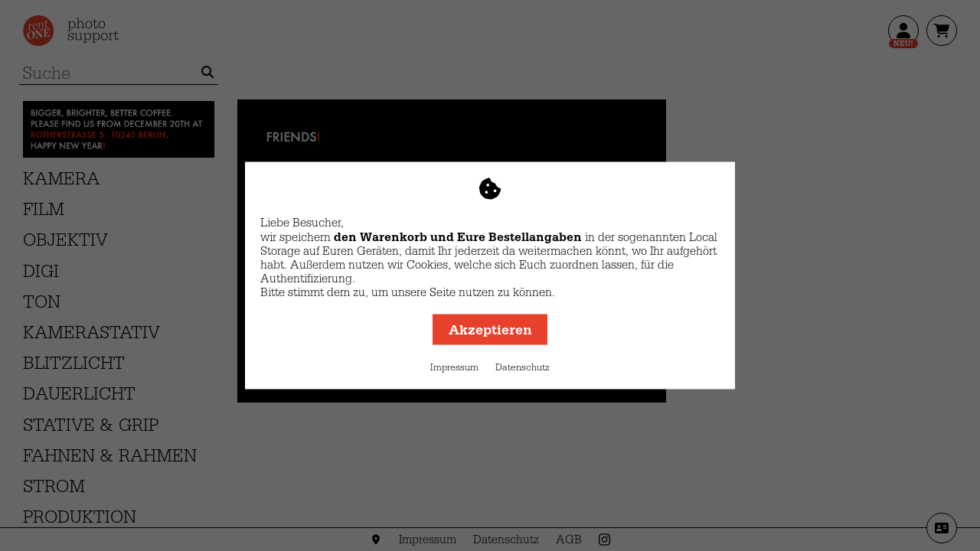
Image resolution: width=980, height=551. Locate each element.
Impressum (454, 367)
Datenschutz (523, 367)
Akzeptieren (490, 329)
